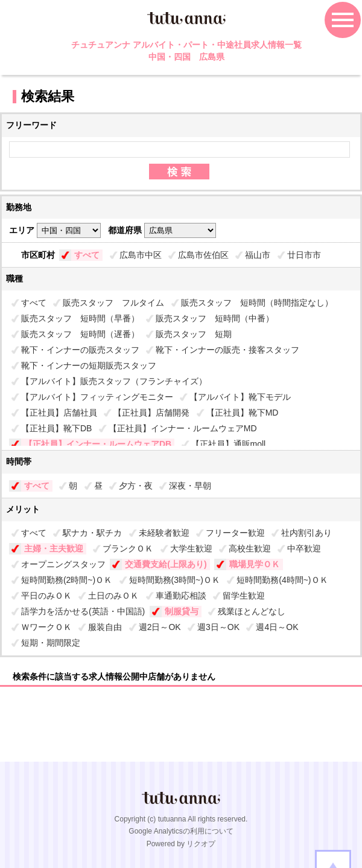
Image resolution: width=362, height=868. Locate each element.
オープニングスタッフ (63, 564)
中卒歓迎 (304, 548)
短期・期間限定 (51, 643)
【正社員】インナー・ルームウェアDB (98, 444)
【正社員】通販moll (229, 444)
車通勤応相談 (181, 596)
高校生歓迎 (250, 548)
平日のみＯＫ (46, 596)
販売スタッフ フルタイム (113, 303)
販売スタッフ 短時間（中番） (215, 318)
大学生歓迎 (191, 548)
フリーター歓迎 (235, 533)
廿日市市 (304, 255)
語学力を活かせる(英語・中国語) (83, 611)
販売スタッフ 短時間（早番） (80, 318)
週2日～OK (160, 627)
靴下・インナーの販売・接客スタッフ (227, 350)
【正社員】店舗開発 (151, 413)
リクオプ (201, 844)
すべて (87, 255)
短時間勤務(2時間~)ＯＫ (67, 580)
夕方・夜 (136, 486)
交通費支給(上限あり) (166, 564)
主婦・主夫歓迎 (54, 548)
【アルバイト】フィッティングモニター (97, 397)
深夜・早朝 (190, 486)
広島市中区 (141, 255)
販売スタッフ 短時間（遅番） (80, 334)
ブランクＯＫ (128, 548)
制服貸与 (182, 611)
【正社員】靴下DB (56, 428)
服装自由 (105, 627)
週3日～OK (218, 627)
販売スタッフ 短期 (194, 334)
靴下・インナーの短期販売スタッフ (89, 365)
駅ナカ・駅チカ (92, 533)
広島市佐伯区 (203, 255)
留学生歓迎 (244, 596)
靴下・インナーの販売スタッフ (80, 350)
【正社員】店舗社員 (59, 413)
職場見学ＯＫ (255, 564)
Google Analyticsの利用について (181, 831)
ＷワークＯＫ (46, 627)
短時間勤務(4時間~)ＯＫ (282, 580)
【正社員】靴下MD (243, 413)
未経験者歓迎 (164, 533)
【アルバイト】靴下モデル (240, 397)
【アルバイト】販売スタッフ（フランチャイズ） (114, 381)
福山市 (258, 255)
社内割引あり (306, 533)
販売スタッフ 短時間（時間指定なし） (257, 303)
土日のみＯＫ (113, 596)
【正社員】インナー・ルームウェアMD (183, 428)
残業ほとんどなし (252, 611)
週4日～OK (277, 627)
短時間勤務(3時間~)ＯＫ (175, 580)
